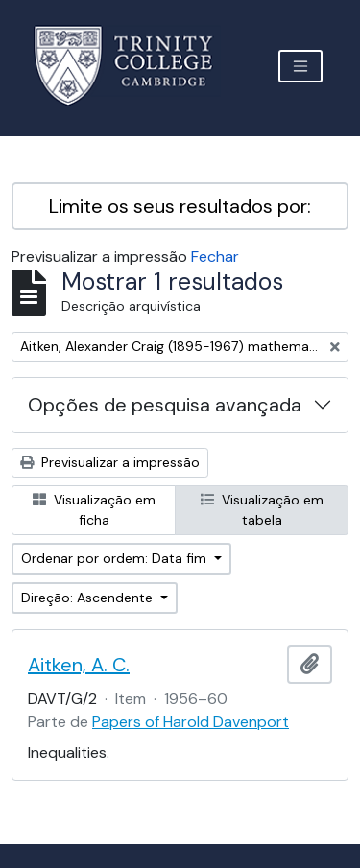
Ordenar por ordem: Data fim (116, 558)
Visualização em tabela (262, 510)
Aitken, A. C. (79, 665)
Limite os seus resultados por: (180, 206)
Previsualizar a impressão (110, 462)
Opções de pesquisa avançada (165, 405)
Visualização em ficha (94, 510)
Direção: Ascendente (89, 598)
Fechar (215, 257)
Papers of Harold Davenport (191, 722)
